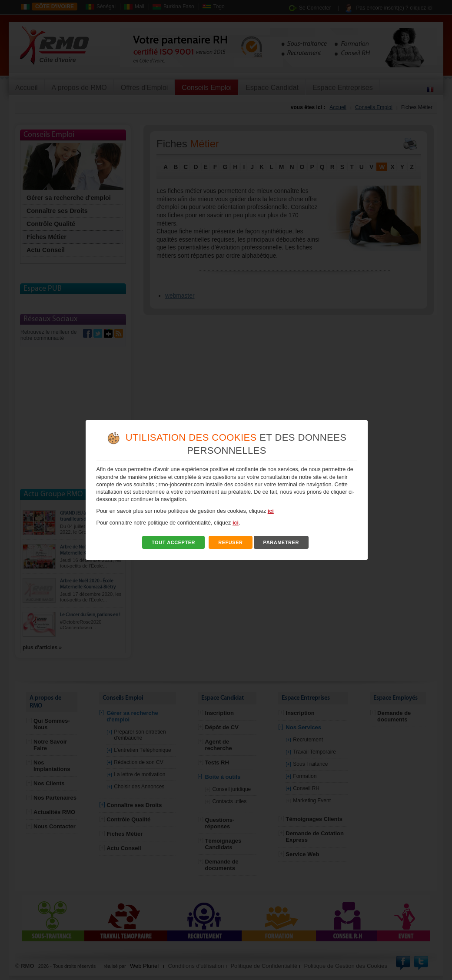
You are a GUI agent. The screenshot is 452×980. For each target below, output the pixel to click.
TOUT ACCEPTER (173, 542)
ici (271, 511)
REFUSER (231, 542)
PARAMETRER (281, 542)
